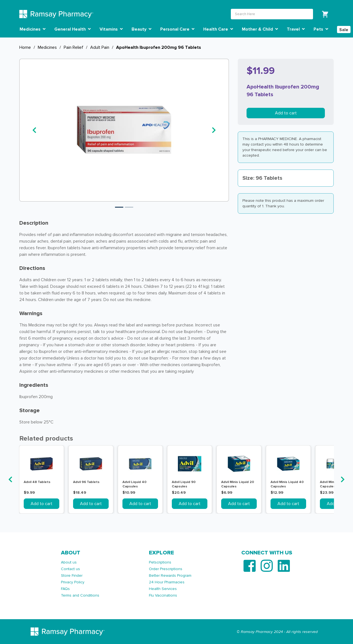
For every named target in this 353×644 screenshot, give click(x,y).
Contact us (70, 569)
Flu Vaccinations (163, 595)
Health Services (163, 589)
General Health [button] (73, 29)
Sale (344, 30)
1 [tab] (119, 207)
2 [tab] (129, 207)
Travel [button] (296, 29)
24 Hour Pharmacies (167, 582)
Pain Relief (73, 47)
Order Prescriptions (166, 569)
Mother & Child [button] (260, 29)
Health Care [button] (218, 29)
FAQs (65, 589)
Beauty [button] (141, 29)
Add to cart (286, 113)
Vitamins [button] (111, 29)
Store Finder (72, 575)
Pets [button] (321, 29)
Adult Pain (100, 47)
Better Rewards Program (170, 575)
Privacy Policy (73, 582)
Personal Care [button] (177, 29)
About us (69, 562)
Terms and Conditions (80, 595)
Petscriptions (160, 562)
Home (25, 47)
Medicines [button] (33, 29)
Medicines (47, 47)
